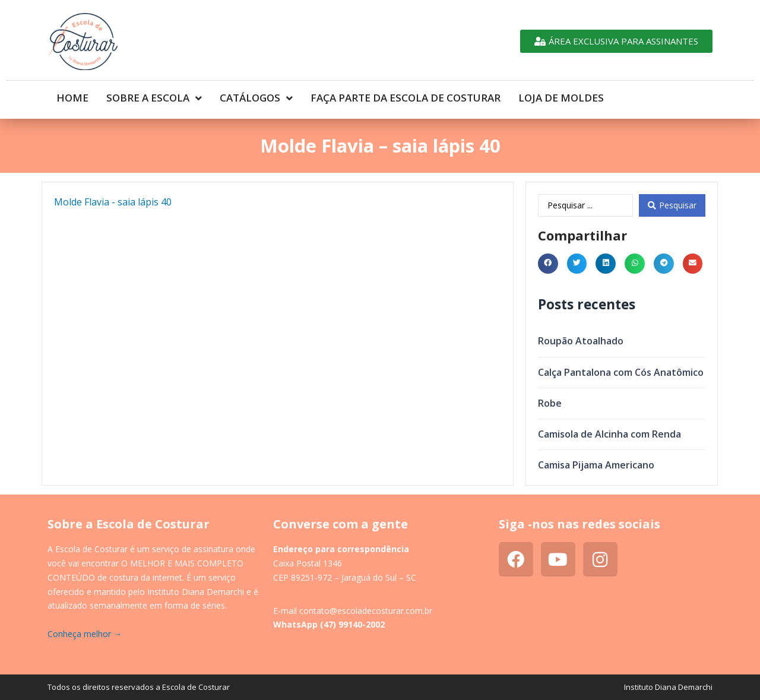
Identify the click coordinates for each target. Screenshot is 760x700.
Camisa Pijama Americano (596, 465)
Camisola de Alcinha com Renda (609, 434)
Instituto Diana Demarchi (668, 687)
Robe (550, 403)
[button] (548, 264)
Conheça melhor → (85, 634)
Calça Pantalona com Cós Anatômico (621, 372)
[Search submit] (672, 205)
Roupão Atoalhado (581, 341)
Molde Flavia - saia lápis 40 (113, 202)
